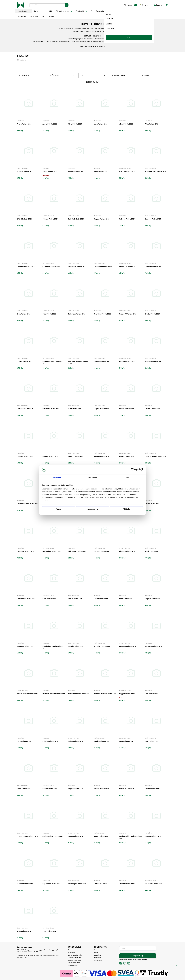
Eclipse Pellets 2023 (101, 361)
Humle (43, 16)
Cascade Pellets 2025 (153, 219)
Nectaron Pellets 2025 (153, 646)
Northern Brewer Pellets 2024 (79, 694)
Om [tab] (128, 477)
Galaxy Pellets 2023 (76, 456)
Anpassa (93, 509)
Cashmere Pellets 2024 (51, 266)
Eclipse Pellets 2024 (127, 361)
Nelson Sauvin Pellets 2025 (27, 694)
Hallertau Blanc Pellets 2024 (156, 456)
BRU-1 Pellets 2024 (24, 219)
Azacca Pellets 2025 (127, 171)
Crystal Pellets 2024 (152, 314)
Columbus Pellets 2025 (102, 314)
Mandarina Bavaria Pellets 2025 (52, 647)
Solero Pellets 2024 (127, 789)
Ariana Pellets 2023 (50, 171)
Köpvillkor (71, 952)
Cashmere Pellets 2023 (26, 266)
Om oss (96, 950)
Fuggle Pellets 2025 (50, 456)
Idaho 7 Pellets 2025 (127, 551)
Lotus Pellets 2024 (126, 599)
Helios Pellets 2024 (152, 504)
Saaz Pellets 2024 (126, 741)
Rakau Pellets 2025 (75, 741)
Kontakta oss (72, 965)
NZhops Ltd (148, 643)
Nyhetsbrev (97, 957)
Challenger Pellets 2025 (128, 266)
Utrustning (39, 11)
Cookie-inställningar (75, 960)
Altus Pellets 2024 (152, 124)
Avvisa (59, 509)
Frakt (70, 950)
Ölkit (50, 11)
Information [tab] (93, 477)
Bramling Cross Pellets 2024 (155, 171)
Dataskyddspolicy (74, 963)
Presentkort (101, 11)
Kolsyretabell (98, 960)
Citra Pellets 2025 (49, 314)
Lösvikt (51, 16)
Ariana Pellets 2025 (101, 171)
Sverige (146, 5)
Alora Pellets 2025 (101, 124)
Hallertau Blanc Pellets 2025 (28, 504)
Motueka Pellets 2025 (127, 646)
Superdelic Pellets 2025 (51, 884)
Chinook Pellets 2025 (153, 266)
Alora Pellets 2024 (75, 124)
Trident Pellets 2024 (127, 884)
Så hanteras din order (75, 955)
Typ (93, 75)
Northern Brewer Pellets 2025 (105, 694)
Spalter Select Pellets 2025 (53, 836)
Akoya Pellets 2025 (50, 124)
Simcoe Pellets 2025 (101, 789)
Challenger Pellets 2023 (103, 266)
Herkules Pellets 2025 (25, 551)
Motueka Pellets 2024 (102, 646)
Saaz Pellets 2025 (152, 741)
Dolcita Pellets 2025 (25, 361)
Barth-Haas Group (23, 168)
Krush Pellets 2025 (152, 551)
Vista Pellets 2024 (49, 931)
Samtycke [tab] (57, 477)
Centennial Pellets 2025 (77, 266)
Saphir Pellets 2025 (75, 789)
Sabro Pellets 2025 (50, 789)
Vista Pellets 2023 (24, 931)
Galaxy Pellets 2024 (101, 456)
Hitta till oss (98, 955)
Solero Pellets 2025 (152, 789)
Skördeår (62, 75)
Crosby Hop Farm (125, 548)
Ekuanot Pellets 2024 (25, 409)
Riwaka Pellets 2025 (101, 741)
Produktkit (82, 11)
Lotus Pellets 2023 (101, 599)
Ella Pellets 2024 (74, 409)
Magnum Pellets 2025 (25, 646)
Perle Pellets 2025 (24, 741)
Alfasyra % (32, 75)
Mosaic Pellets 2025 (76, 646)
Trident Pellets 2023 (101, 884)
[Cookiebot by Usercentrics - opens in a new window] (133, 470)
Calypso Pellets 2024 (127, 219)
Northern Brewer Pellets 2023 (54, 694)
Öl (92, 11)
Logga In (158, 5)
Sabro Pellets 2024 (24, 789)
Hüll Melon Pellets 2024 (51, 551)
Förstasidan (21, 16)
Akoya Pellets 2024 (24, 124)
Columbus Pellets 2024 (77, 314)
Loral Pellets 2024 (75, 599)
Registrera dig (138, 956)
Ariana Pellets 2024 (75, 171)
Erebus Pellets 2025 (127, 409)
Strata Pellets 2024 (75, 836)
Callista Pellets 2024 (50, 219)
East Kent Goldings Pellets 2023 (52, 362)
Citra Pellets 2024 (24, 314)
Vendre (145, 960)
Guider (96, 952)
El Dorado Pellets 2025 (51, 409)
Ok (129, 37)
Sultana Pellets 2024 (25, 884)
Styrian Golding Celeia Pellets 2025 (131, 837)
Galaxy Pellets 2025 (127, 456)
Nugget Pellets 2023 (127, 694)
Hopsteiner (20, 121)
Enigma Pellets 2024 (101, 409)
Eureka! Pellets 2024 (25, 456)
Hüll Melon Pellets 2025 (77, 551)
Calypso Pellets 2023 (102, 219)
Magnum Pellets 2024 (153, 599)
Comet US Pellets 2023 (128, 314)
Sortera (154, 75)
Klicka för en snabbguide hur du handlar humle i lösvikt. (92, 31)
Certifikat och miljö (74, 957)
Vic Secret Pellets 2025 (154, 884)
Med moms (130, 5)
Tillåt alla (126, 509)
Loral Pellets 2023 (49, 599)
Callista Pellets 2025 (76, 219)
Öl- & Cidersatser (64, 11)
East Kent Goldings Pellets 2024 (78, 362)
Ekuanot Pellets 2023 (153, 361)
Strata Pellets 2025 (101, 836)
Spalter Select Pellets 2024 (27, 836)
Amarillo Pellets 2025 (25, 171)
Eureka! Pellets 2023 (153, 409)
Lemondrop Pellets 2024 (26, 599)
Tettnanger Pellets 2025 (77, 884)
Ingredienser (24, 11)
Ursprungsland (124, 75)
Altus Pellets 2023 (126, 124)
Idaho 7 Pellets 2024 (101, 551)
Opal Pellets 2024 (152, 694)
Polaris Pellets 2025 (50, 741)
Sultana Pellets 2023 (153, 836)
